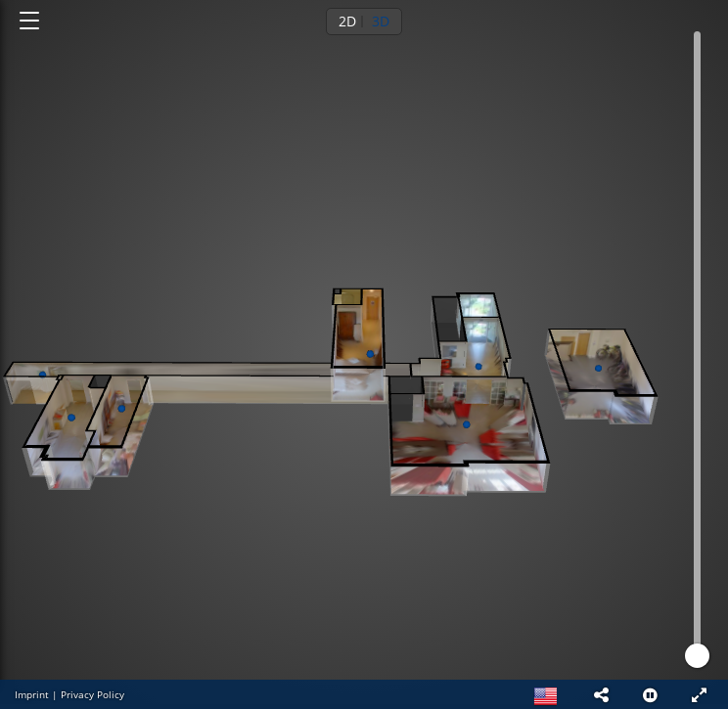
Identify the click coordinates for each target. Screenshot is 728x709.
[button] (601, 694)
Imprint (32, 694)
